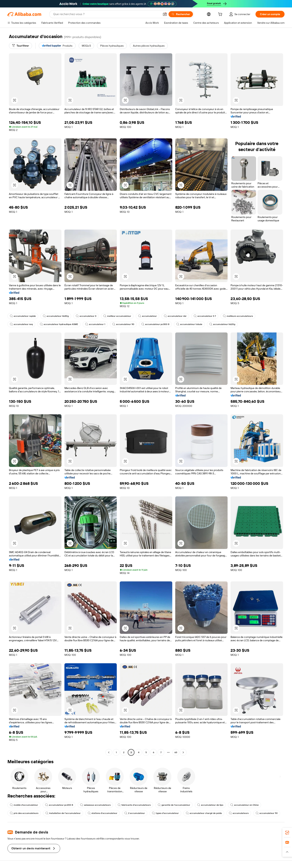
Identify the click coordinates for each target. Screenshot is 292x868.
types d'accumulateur (165, 813)
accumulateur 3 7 (205, 316)
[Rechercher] (181, 14)
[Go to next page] (183, 752)
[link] (287, 833)
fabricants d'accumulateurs (134, 805)
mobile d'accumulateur (24, 805)
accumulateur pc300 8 (155, 324)
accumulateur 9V (267, 813)
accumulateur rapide (23, 316)
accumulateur (147, 316)
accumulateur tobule (189, 324)
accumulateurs (239, 813)
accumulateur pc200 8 (59, 805)
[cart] (221, 15)
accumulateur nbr (175, 316)
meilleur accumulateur (117, 316)
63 (176, 752)
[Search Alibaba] (106, 14)
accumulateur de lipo (210, 805)
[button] (165, 14)
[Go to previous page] (109, 752)
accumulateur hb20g (222, 324)
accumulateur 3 (86, 316)
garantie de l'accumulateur (174, 805)
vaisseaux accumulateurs (95, 805)
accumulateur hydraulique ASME (59, 324)
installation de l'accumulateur (63, 813)
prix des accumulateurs (24, 813)
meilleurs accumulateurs (238, 316)
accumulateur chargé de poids (204, 813)
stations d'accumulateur (103, 813)
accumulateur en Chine (245, 805)
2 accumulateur (135, 813)
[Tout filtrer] (20, 46)
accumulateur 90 (123, 324)
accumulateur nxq (21, 324)
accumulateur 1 (95, 324)
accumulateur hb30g (56, 316)
